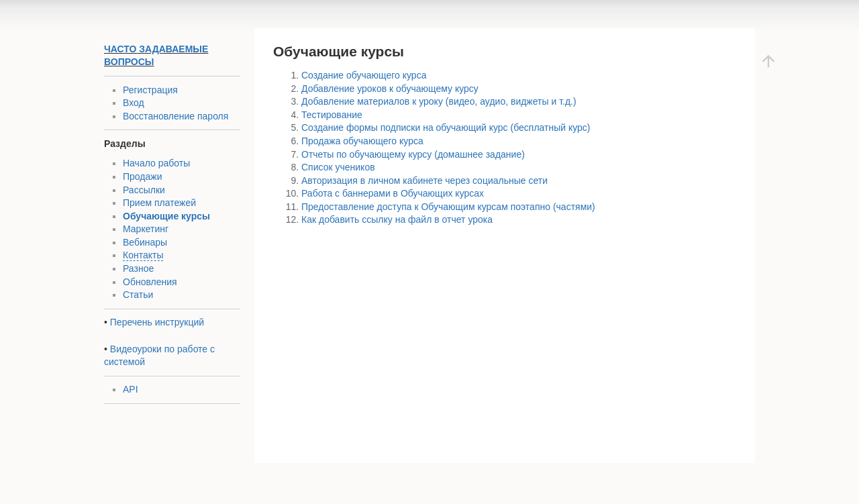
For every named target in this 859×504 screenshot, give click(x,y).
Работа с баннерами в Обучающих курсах (393, 193)
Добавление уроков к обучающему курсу (390, 89)
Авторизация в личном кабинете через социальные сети (424, 181)
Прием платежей (159, 203)
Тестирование (332, 115)
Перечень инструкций (157, 322)
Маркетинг (146, 229)
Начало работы (156, 163)
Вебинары (145, 242)
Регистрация (150, 90)
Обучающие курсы (166, 216)
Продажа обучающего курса (362, 141)
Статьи (138, 295)
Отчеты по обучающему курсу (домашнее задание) (413, 154)
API (131, 389)
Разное (138, 268)
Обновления (150, 282)
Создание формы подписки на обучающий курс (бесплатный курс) (446, 128)
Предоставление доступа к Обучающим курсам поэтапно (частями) (448, 207)
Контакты (143, 255)
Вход (134, 103)
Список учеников (338, 167)
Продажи (142, 177)
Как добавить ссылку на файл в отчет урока (397, 219)
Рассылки (144, 190)
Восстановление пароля (175, 116)
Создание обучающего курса (364, 75)
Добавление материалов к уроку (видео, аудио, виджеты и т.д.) (439, 101)
